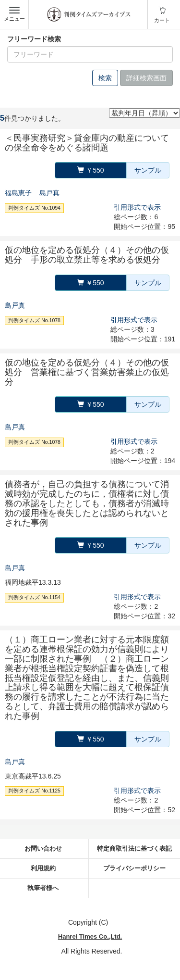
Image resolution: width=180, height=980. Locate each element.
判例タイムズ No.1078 (34, 320)
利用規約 (43, 868)
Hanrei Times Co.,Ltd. (90, 936)
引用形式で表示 (137, 207)
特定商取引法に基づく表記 (134, 848)
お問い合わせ (43, 848)
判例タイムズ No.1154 (34, 597)
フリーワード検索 (34, 39)
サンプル (148, 170)
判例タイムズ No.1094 (34, 208)
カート (162, 20)
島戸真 (49, 193)
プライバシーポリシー (134, 868)
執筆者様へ (43, 888)
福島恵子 (18, 193)
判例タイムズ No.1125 (34, 791)
